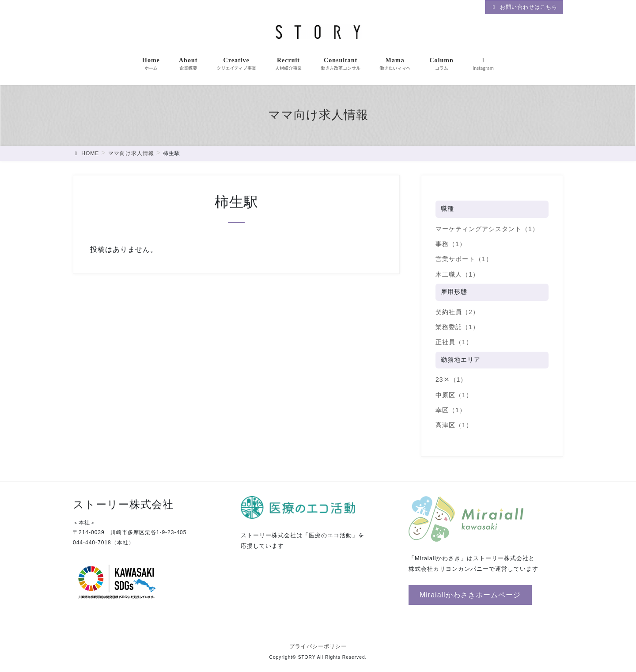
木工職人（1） (457, 274)
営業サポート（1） (464, 259)
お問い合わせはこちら (524, 7)
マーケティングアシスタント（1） (487, 229)
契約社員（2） (457, 312)
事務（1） (451, 244)
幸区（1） (451, 410)
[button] (470, 595)
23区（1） (451, 380)
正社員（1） (454, 342)
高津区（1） (454, 425)
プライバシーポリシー (318, 646)
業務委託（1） (457, 327)
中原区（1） (454, 395)
